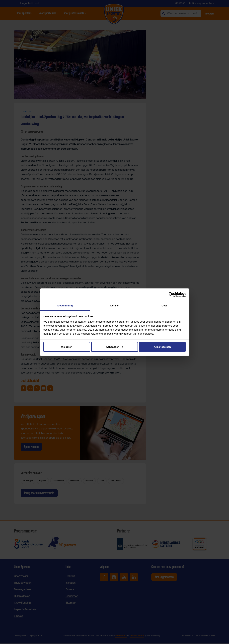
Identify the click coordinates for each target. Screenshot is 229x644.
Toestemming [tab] (65, 306)
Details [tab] (115, 306)
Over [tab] (164, 306)
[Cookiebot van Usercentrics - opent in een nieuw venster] (171, 295)
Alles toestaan (162, 347)
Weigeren (67, 347)
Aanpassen (115, 347)
